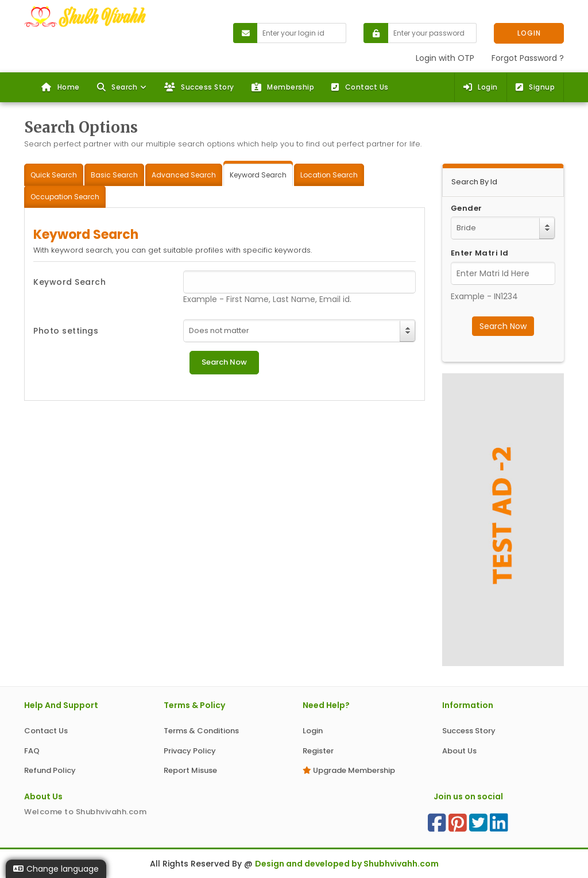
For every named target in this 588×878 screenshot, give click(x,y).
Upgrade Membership (349, 770)
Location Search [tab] (329, 175)
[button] (122, 87)
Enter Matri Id (480, 253)
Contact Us (360, 87)
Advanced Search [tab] (184, 175)
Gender (467, 208)
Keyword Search (69, 282)
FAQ (32, 751)
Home (61, 87)
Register (318, 751)
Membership (283, 87)
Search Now (503, 326)
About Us (459, 751)
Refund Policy (50, 770)
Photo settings (66, 331)
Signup (535, 87)
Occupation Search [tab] (65, 197)
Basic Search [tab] (114, 175)
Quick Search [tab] (54, 175)
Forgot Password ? (528, 58)
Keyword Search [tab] (258, 175)
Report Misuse (190, 770)
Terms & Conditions (201, 731)
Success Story (199, 87)
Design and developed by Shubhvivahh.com (347, 864)
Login (481, 87)
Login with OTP (445, 58)
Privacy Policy (190, 751)
